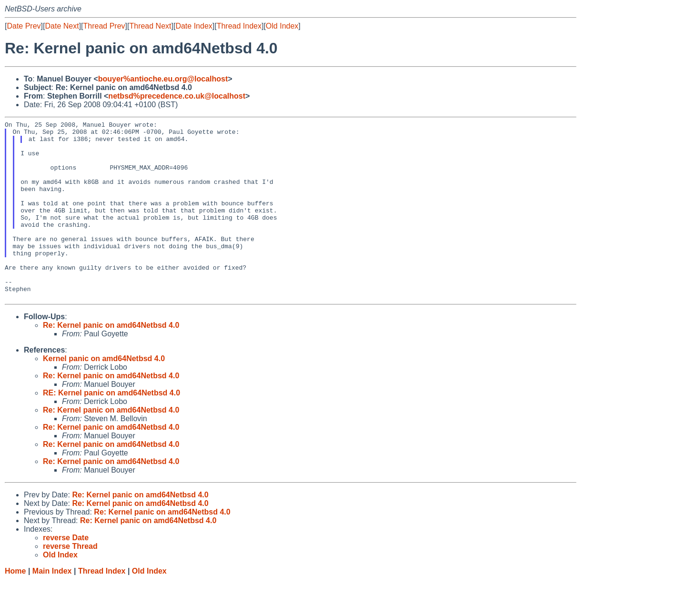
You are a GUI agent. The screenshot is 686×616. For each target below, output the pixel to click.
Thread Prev (104, 26)
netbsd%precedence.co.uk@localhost (177, 96)
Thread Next (150, 26)
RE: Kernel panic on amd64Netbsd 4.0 (111, 429)
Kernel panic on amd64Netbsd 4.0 (104, 394)
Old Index (282, 26)
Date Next (62, 26)
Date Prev (24, 26)
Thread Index (239, 26)
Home (15, 607)
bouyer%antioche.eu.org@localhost (163, 79)
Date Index (194, 26)
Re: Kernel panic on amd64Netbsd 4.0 (111, 361)
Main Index (52, 607)
